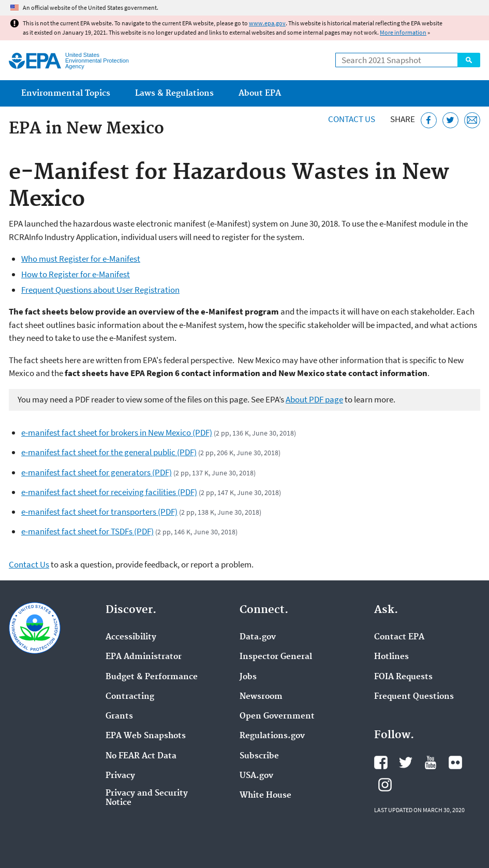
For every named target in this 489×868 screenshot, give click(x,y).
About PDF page (314, 399)
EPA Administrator (144, 657)
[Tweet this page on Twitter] (450, 120)
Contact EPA (399, 637)
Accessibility (131, 637)
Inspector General (276, 657)
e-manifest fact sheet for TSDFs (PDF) (87, 531)
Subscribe (259, 756)
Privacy (120, 776)
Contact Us (352, 119)
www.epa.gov (267, 23)
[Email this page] (472, 120)
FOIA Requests (403, 677)
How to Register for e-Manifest (76, 274)
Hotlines (391, 657)
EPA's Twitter (406, 762)
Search (469, 60)
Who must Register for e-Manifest (81, 259)
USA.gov (256, 776)
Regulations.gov (272, 736)
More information (403, 32)
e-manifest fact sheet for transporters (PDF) (99, 512)
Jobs (248, 677)
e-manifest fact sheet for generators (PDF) (97, 472)
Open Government (277, 716)
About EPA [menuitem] (260, 93)
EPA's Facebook (381, 762)
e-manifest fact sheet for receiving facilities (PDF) (109, 492)
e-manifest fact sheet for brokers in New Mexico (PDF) (117, 432)
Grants (119, 716)
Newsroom (261, 697)
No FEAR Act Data (141, 756)
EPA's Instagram (385, 785)
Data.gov (258, 637)
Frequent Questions (414, 697)
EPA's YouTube (431, 762)
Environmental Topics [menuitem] (66, 93)
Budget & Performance (152, 677)
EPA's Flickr (455, 762)
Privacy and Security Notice (147, 798)
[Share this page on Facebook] (429, 120)
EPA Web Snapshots (146, 736)
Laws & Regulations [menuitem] (174, 93)
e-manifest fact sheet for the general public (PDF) (109, 452)
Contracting (130, 697)
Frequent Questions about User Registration (100, 290)
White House (265, 796)
